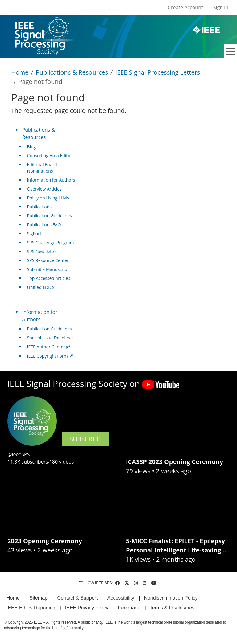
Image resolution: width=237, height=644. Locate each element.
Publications (39, 207)
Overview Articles (44, 189)
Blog (32, 147)
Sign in (221, 7)
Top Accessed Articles (49, 278)
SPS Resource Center (48, 260)
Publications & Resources (72, 72)
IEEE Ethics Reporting (31, 608)
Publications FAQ (44, 225)
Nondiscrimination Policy (171, 598)
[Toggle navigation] (231, 51)
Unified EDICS (41, 287)
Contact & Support (77, 598)
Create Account (185, 7)
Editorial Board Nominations (42, 168)
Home (20, 72)
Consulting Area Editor (50, 156)
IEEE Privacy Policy (87, 608)
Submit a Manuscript (48, 269)
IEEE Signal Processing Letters (158, 72)
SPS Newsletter (42, 251)
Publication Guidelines (50, 216)
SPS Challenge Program (51, 242)
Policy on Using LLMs (48, 198)
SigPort (34, 234)
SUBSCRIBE (85, 439)
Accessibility (121, 598)
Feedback (129, 608)
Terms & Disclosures (172, 608)
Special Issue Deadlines (50, 338)
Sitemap (38, 598)
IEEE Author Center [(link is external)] (49, 347)
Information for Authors (51, 180)
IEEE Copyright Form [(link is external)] (50, 356)
